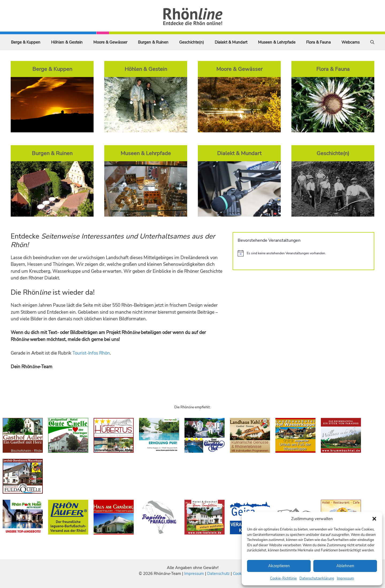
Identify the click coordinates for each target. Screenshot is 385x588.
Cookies (240, 574)
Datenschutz (218, 574)
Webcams (351, 42)
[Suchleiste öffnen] (372, 42)
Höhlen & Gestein (67, 42)
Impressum (345, 578)
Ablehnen (345, 566)
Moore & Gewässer (110, 42)
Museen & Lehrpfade (277, 42)
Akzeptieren (279, 566)
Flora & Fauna (318, 42)
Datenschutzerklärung (317, 578)
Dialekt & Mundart (231, 42)
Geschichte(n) (192, 42)
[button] (374, 519)
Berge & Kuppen (26, 42)
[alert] (303, 253)
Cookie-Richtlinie (283, 578)
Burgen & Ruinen (153, 42)
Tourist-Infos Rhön (91, 353)
